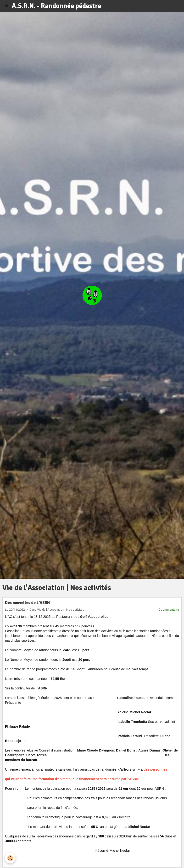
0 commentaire (169, 610)
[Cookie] (10, 858)
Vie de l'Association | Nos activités (61, 610)
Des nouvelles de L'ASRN (27, 603)
